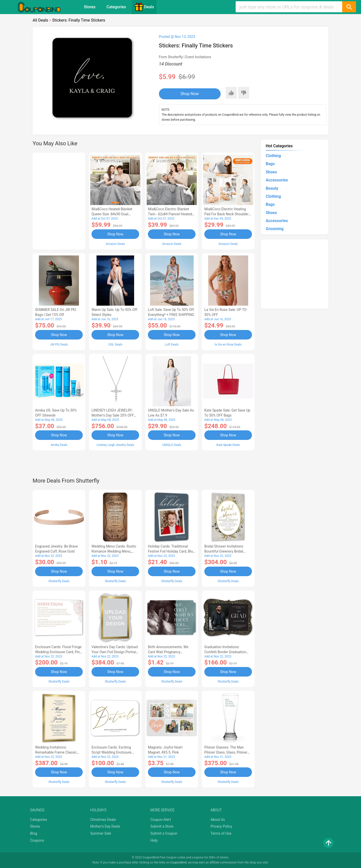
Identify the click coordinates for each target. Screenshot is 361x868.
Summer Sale (101, 833)
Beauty (272, 188)
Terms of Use (221, 833)
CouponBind (178, 862)
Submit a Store (162, 826)
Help (154, 840)
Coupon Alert (161, 820)
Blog (34, 833)
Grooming (275, 229)
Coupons (37, 840)
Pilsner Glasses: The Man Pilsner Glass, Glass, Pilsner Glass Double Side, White (226, 752)
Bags (270, 164)
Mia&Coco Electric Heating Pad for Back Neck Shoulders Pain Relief (227, 214)
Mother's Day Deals (105, 826)
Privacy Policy (221, 826)
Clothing (273, 156)
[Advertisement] (59, 200)
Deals (144, 7)
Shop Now (190, 94)
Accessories (277, 180)
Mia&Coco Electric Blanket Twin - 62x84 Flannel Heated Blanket (170, 214)
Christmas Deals (103, 820)
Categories (116, 7)
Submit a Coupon (164, 833)
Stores (90, 7)
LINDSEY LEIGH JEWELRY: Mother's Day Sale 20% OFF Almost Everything (113, 415)
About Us (218, 820)
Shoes (271, 172)
